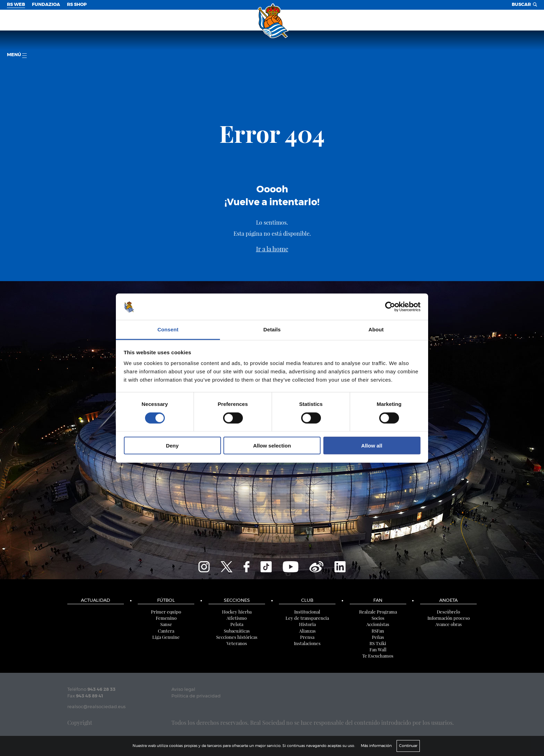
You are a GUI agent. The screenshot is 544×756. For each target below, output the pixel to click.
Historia (307, 624)
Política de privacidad (196, 696)
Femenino (166, 618)
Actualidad (95, 601)
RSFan (378, 631)
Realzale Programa (378, 612)
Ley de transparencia (307, 618)
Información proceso (449, 618)
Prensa (307, 637)
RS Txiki (378, 643)
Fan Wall (378, 649)
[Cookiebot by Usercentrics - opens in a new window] (390, 307)
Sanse (166, 624)
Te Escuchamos (378, 656)
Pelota (237, 624)
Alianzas (307, 631)
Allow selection (272, 446)
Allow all (372, 446)
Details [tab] (272, 329)
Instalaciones (307, 643)
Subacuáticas (237, 631)
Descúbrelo (448, 612)
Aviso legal (183, 690)
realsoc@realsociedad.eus (96, 707)
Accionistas (378, 624)
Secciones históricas (237, 637)
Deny (172, 446)
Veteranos (237, 643)
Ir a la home (272, 249)
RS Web (16, 5)
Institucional (307, 612)
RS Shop (77, 5)
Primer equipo (166, 612)
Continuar (408, 746)
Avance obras (449, 624)
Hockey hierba (237, 612)
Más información (376, 746)
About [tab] (376, 329)
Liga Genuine (166, 637)
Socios (378, 618)
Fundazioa (46, 5)
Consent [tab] (168, 329)
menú (17, 55)
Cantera (166, 631)
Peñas (378, 637)
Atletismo (237, 618)
